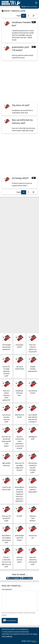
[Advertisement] (19, 81)
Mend (13, 578)
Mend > (7, 11)
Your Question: (7, 589)
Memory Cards (19, 11)
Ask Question (10, 621)
